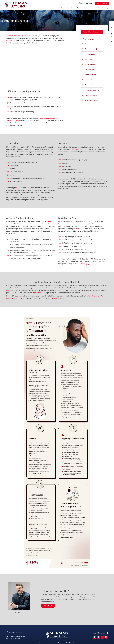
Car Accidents (89, 70)
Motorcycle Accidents (92, 80)
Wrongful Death (90, 54)
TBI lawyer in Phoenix (58, 298)
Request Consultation (92, 32)
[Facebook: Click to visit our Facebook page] (95, 637)
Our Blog (105, 8)
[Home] (62, 8)
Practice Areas (44, 643)
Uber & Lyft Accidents (92, 95)
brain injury (85, 264)
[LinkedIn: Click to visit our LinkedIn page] (102, 637)
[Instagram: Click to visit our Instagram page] (106, 637)
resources (38, 293)
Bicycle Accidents (91, 75)
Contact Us (96, 8)
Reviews (87, 8)
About (54, 643)
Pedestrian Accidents (92, 90)
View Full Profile (48, 606)
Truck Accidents (90, 85)
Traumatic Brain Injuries (92, 49)
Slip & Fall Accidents (91, 100)
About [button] (79, 8)
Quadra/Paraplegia (91, 64)
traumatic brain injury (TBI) (17, 36)
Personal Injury (90, 44)
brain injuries (75, 149)
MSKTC (19, 188)
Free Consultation (102, 3)
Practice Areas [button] (70, 8)
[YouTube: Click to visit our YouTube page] (98, 637)
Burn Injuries (89, 59)
